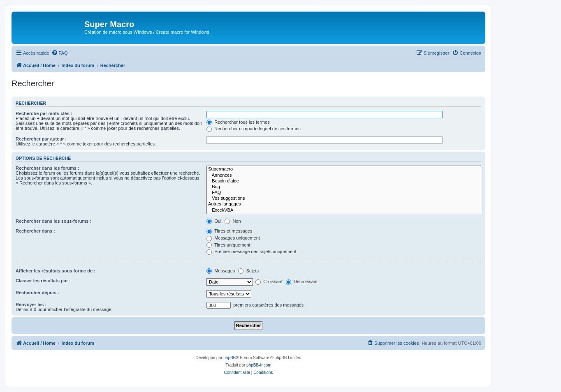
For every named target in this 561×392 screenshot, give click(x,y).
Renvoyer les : (31, 304)
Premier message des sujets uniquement (251, 251)
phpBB (229, 358)
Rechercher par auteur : (41, 139)
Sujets (248, 271)
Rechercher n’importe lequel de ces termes (254, 129)
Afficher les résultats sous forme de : (56, 271)
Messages (221, 271)
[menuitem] (60, 53)
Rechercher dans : (35, 231)
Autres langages (344, 204)
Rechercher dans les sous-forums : (53, 221)
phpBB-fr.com (259, 365)
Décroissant (302, 281)
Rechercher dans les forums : (48, 168)
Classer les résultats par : (43, 281)
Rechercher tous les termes (238, 122)
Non (233, 221)
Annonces (344, 175)
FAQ (344, 193)
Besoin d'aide (344, 181)
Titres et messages (229, 231)
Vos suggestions (344, 198)
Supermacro (344, 169)
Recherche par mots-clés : (44, 113)
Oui (214, 221)
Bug (344, 187)
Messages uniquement (233, 238)
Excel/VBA (344, 210)
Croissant (269, 281)
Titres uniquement (228, 245)
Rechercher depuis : (37, 293)
